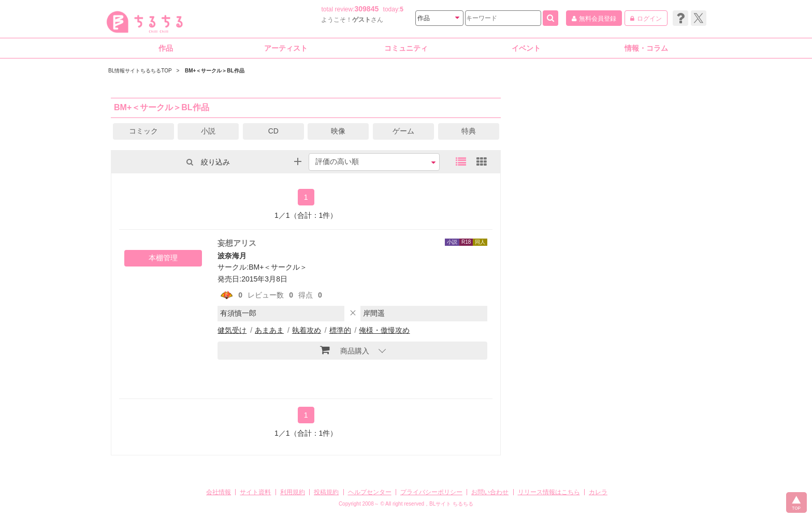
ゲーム (403, 131)
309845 (367, 9)
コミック (143, 131)
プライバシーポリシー (431, 492)
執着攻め (307, 330)
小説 (208, 131)
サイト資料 (255, 492)
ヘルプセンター (370, 492)
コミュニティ (406, 48)
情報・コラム (646, 48)
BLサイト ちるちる (451, 504)
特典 (469, 131)
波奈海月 (232, 256)
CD (273, 131)
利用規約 (293, 492)
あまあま (269, 330)
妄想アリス (237, 243)
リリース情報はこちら (549, 492)
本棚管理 (163, 258)
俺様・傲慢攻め (384, 330)
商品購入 (345, 350)
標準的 (340, 330)
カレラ (598, 492)
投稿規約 (326, 492)
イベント (526, 48)
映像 (338, 131)
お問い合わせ (490, 492)
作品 (166, 48)
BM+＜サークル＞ (278, 267)
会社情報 (219, 492)
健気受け (232, 330)
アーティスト (286, 48)
